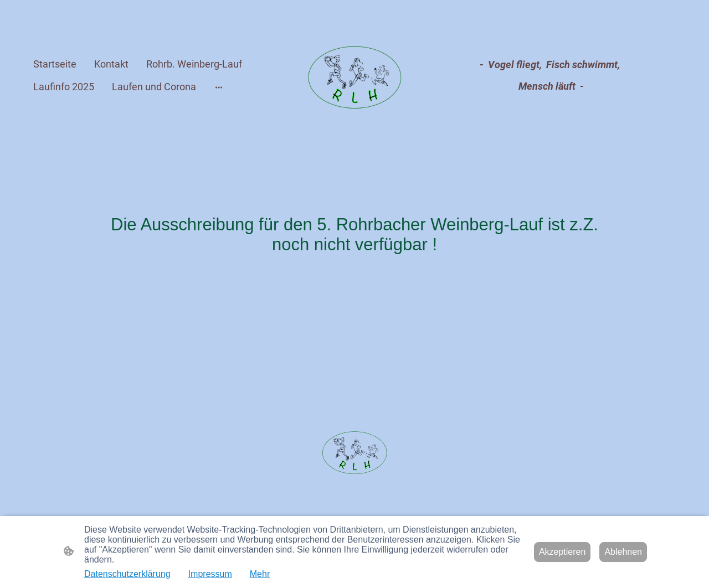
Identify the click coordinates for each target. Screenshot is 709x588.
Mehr (260, 574)
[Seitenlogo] (355, 76)
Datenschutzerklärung (127, 574)
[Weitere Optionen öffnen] (219, 87)
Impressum (210, 574)
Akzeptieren (562, 552)
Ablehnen (623, 552)
